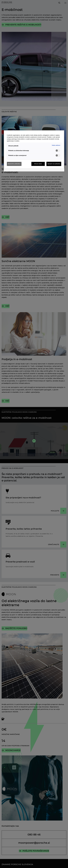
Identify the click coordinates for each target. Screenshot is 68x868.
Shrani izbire (38, 164)
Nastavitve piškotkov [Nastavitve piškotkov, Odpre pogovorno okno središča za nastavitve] (14, 164)
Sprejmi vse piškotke (54, 164)
